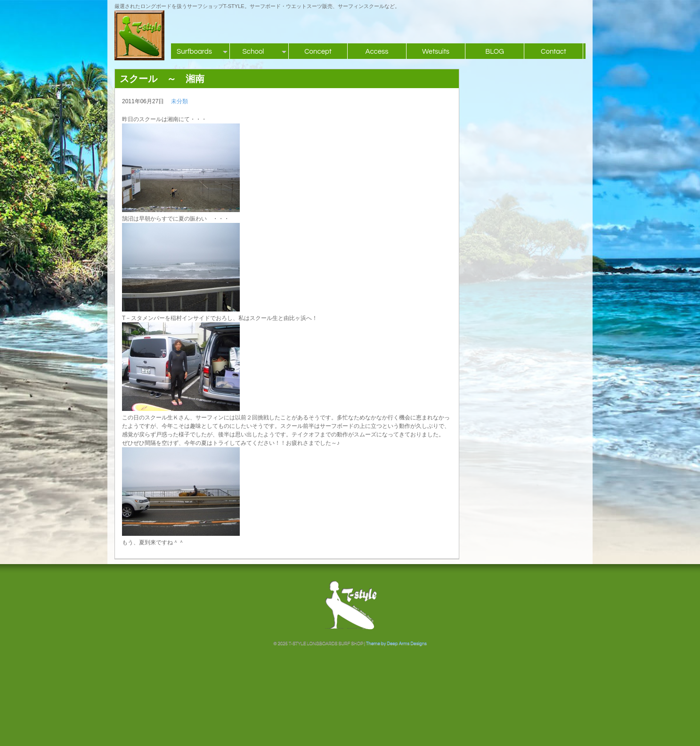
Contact (553, 52)
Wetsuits (436, 52)
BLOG (495, 52)
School (253, 52)
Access (377, 52)
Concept (318, 52)
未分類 (179, 101)
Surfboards (194, 52)
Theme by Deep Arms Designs (396, 643)
